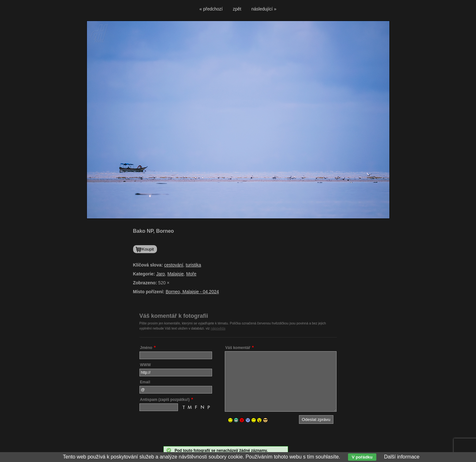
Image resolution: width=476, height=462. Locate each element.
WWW (146, 365)
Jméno (146, 348)
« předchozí (211, 9)
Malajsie (176, 274)
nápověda (218, 328)
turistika (193, 265)
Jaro (161, 274)
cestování (174, 265)
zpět (237, 9)
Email (145, 382)
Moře (191, 274)
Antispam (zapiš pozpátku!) (165, 400)
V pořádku (362, 457)
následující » (264, 9)
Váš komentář (238, 348)
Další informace (402, 457)
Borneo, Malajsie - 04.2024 (192, 292)
